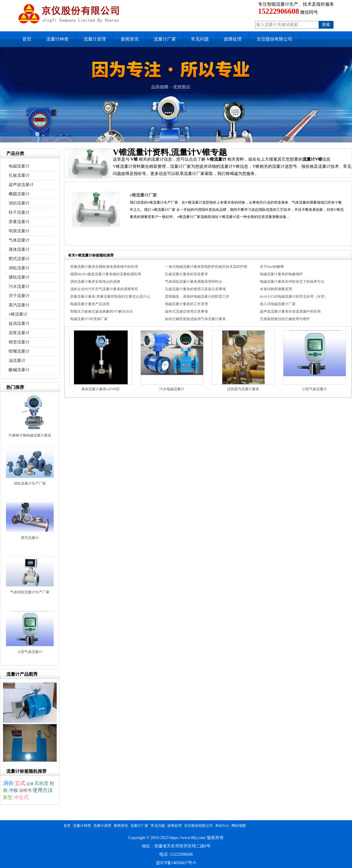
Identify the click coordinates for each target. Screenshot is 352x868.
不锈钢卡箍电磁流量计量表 (30, 435)
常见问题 (200, 39)
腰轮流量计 (19, 277)
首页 (27, 39)
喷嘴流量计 (19, 351)
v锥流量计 (18, 314)
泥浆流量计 (19, 333)
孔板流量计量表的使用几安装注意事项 (195, 289)
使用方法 (43, 790)
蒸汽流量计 (19, 305)
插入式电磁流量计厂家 (278, 304)
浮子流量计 (19, 296)
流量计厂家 (165, 39)
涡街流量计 (19, 203)
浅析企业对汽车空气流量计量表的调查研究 (104, 289)
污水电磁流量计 (172, 389)
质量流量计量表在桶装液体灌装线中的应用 (104, 267)
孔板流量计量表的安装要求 (186, 274)
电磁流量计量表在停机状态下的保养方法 (292, 282)
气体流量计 (19, 240)
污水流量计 (19, 286)
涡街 (8, 783)
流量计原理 (95, 39)
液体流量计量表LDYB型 (100, 389)
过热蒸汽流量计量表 (243, 389)
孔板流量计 (19, 175)
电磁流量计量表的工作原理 (186, 304)
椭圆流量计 (19, 194)
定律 (30, 784)
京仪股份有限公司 (274, 39)
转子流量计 (19, 212)
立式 (20, 783)
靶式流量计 (19, 259)
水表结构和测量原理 (276, 289)
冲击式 (21, 797)
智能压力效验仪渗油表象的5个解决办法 (101, 311)
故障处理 (233, 39)
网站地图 (239, 826)
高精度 (41, 783)
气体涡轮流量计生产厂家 (30, 592)
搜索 (326, 25)
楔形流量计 (19, 342)
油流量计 (17, 361)
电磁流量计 (19, 166)
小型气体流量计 (314, 389)
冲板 (13, 790)
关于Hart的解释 (272, 267)
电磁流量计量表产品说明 (90, 304)
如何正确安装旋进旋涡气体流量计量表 (195, 319)
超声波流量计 (21, 185)
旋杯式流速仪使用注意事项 (186, 311)
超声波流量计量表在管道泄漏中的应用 (290, 311)
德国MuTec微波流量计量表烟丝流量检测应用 (106, 274)
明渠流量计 (19, 231)
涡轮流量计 (19, 268)
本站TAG (222, 826)
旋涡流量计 (19, 324)
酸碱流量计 (19, 370)
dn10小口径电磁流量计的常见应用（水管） (294, 296)
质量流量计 (19, 222)
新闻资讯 (130, 39)
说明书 (25, 790)
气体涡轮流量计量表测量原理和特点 (194, 282)
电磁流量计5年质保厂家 (89, 319)
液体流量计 (19, 249)
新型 (8, 797)
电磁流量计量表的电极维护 (281, 274)
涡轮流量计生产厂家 (30, 483)
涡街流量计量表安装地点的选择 (95, 282)
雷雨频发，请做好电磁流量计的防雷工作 (197, 296)
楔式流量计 (30, 538)
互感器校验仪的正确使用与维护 (285, 319)
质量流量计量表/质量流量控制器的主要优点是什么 (110, 296)
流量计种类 (57, 39)
